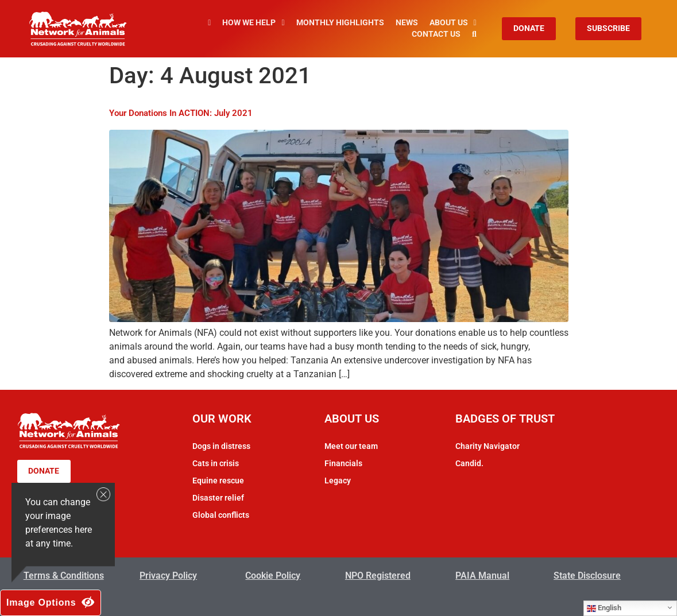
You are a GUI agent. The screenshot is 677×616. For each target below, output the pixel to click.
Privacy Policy (168, 576)
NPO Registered (378, 576)
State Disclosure (587, 576)
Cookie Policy (273, 576)
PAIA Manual (482, 576)
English (604, 608)
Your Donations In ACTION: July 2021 (181, 113)
